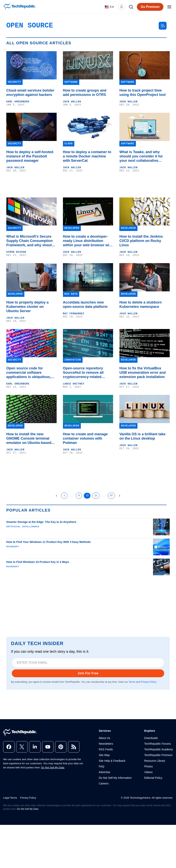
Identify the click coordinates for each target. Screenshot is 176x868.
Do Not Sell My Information (115, 778)
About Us (104, 738)
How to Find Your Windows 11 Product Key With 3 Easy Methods (48, 542)
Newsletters (106, 744)
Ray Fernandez (74, 314)
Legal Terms (10, 798)
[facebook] (9, 747)
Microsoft (13, 547)
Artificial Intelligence (23, 527)
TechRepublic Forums (157, 744)
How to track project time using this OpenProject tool (142, 93)
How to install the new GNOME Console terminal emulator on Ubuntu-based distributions (29, 439)
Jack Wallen (72, 102)
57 (111, 495)
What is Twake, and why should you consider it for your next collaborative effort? (141, 156)
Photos (148, 766)
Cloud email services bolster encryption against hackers (30, 93)
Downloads (151, 738)
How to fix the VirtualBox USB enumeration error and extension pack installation (142, 373)
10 (87, 495)
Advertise (104, 772)
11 (96, 495)
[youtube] (48, 747)
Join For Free (88, 673)
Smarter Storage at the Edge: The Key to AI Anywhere (41, 522)
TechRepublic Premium (158, 755)
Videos (148, 772)
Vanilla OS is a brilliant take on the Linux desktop (142, 436)
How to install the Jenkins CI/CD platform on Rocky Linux (141, 241)
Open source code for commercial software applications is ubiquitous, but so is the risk (29, 373)
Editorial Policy (153, 778)
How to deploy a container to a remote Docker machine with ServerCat (87, 156)
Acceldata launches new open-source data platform (85, 304)
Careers (104, 783)
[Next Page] (120, 496)
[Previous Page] (56, 496)
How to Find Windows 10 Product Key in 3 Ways (38, 562)
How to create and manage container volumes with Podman (85, 438)
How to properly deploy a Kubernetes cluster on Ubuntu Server (27, 307)
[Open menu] (169, 7)
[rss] (74, 747)
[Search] (131, 7)
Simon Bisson (16, 252)
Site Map (104, 755)
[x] (22, 747)
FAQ (101, 766)
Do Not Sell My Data (53, 768)
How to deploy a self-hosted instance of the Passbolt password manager (30, 156)
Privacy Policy (148, 682)
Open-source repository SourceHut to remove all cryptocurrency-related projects (83, 373)
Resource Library (155, 761)
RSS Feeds (106, 749)
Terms (132, 682)
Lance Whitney (74, 384)
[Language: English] (109, 7)
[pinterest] (61, 747)
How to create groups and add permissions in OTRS (85, 93)
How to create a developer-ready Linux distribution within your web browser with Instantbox (88, 241)
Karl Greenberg (18, 102)
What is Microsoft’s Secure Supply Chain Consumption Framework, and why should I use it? (31, 241)
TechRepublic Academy (158, 749)
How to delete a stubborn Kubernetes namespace (141, 304)
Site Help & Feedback (112, 761)
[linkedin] (35, 747)
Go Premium (150, 7)
